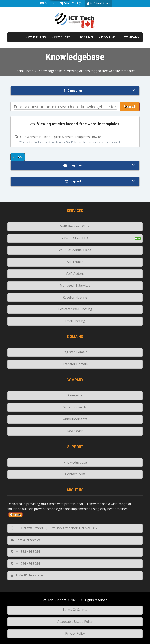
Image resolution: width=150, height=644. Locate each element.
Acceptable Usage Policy (75, 622)
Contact (48, 3)
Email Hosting (75, 321)
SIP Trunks (75, 262)
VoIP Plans (37, 37)
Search (130, 107)
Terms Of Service (75, 610)
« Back (18, 157)
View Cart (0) (71, 3)
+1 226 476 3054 (25, 564)
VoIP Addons (75, 274)
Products (62, 37)
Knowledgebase (50, 71)
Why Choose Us (75, 407)
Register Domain (75, 352)
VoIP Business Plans (75, 226)
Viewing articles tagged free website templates (101, 71)
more (16, 515)
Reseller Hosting (75, 297)
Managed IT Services (75, 285)
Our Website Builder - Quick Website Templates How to (75, 140)
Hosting (86, 37)
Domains (108, 37)
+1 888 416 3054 (25, 552)
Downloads (75, 431)
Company (132, 37)
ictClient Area (98, 3)
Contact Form (75, 474)
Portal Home (24, 71)
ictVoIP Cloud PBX (75, 238)
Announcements (75, 419)
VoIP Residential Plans (75, 250)
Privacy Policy (75, 633)
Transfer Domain (75, 364)
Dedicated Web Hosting (75, 309)
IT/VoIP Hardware (27, 575)
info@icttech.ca (26, 540)
